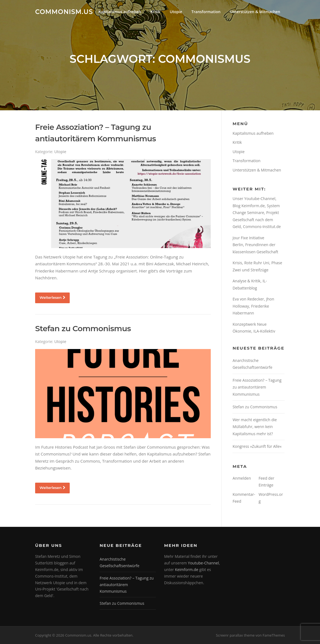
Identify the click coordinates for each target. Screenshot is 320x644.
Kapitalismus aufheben (120, 12)
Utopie (176, 12)
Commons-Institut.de (262, 227)
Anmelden (242, 478)
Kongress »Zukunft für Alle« (257, 446)
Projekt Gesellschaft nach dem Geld (256, 220)
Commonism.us (64, 12)
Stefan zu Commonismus (83, 328)
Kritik (155, 12)
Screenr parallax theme (235, 635)
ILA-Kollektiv (264, 331)
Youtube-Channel (203, 563)
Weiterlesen (52, 297)
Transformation (206, 12)
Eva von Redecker (248, 299)
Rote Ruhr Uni (257, 263)
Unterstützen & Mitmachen (255, 12)
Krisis (237, 263)
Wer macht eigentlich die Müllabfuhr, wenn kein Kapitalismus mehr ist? (255, 427)
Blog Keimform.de (249, 206)
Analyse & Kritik (246, 281)
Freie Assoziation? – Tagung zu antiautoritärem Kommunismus (257, 387)
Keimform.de (186, 570)
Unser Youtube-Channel (254, 199)
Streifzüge (259, 270)
